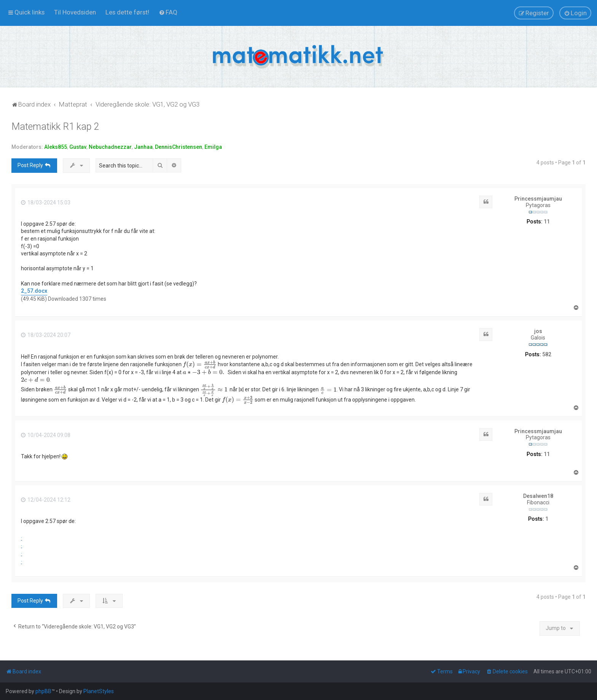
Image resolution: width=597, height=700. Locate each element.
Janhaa (143, 147)
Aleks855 (56, 147)
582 (547, 354)
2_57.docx (34, 291)
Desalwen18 (538, 496)
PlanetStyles (99, 691)
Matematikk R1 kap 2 (55, 127)
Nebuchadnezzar (110, 147)
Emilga (213, 147)
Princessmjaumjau (538, 199)
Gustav (78, 147)
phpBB (43, 691)
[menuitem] (75, 12)
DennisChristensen (179, 147)
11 (547, 222)
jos (538, 331)
